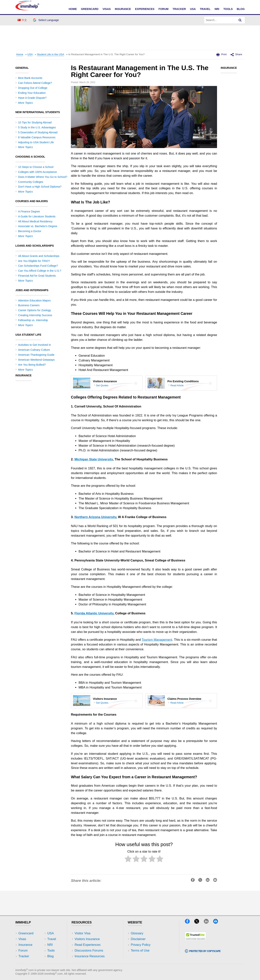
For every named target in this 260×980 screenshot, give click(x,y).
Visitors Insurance (87, 939)
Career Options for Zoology (35, 310)
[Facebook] (189, 922)
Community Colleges (31, 182)
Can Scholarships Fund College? (38, 266)
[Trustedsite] (196, 939)
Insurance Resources (90, 956)
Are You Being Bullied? (32, 365)
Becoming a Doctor (30, 231)
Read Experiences (88, 945)
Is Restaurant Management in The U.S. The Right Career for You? (107, 54)
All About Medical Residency (35, 221)
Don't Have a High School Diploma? (40, 187)
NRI (217, 9)
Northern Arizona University (95, 517)
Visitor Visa (83, 933)
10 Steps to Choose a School (36, 167)
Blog (241, 9)
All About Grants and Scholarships (39, 256)
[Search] (240, 20)
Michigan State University (94, 459)
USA (193, 9)
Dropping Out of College (33, 88)
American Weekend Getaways (36, 360)
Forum (164, 9)
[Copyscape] (203, 951)
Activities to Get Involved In (35, 345)
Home (73, 9)
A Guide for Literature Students (37, 216)
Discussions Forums (89, 950)
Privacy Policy (141, 945)
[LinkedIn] (208, 922)
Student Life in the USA (50, 54)
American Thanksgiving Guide (36, 355)
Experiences (145, 9)
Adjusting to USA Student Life (36, 142)
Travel (205, 9)
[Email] (217, 922)
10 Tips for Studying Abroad (35, 122)
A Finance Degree (29, 211)
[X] (198, 922)
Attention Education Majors (34, 300)
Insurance (123, 9)
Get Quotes (102, 385)
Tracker (179, 9)
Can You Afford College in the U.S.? (40, 271)
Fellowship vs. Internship (33, 320)
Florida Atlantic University (94, 613)
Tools (228, 9)
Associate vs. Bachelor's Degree (38, 226)
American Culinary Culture (34, 350)
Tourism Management (157, 640)
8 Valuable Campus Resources (37, 137)
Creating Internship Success (35, 315)
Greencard (90, 9)
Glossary (137, 933)
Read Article (177, 385)
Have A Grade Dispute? (32, 98)
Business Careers (29, 305)
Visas (107, 9)
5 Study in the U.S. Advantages (37, 127)
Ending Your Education (32, 93)
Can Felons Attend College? (35, 83)
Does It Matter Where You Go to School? (43, 177)
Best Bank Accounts (30, 78)
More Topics (26, 103)
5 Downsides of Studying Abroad (38, 132)
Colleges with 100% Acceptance (38, 172)
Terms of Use (140, 950)
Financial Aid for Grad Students (37, 276)
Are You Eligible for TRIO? (34, 261)
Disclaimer (138, 939)
